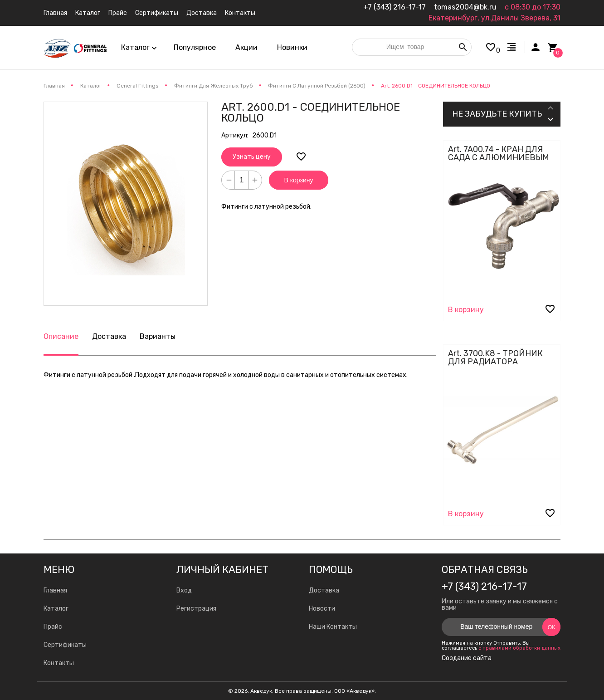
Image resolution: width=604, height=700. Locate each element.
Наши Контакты (333, 627)
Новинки (292, 47)
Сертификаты (65, 645)
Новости (322, 609)
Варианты (158, 336)
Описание (61, 336)
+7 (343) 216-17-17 (395, 7)
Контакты (59, 663)
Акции (246, 47)
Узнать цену (252, 157)
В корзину (299, 180)
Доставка (109, 336)
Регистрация (196, 609)
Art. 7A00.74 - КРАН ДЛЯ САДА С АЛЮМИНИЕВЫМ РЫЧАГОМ (499, 157)
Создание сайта (467, 658)
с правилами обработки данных (519, 648)
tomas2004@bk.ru (465, 7)
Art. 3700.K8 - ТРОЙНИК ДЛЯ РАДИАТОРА (495, 357)
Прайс (53, 627)
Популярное (195, 47)
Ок (551, 627)
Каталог (56, 609)
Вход (184, 590)
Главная (55, 590)
